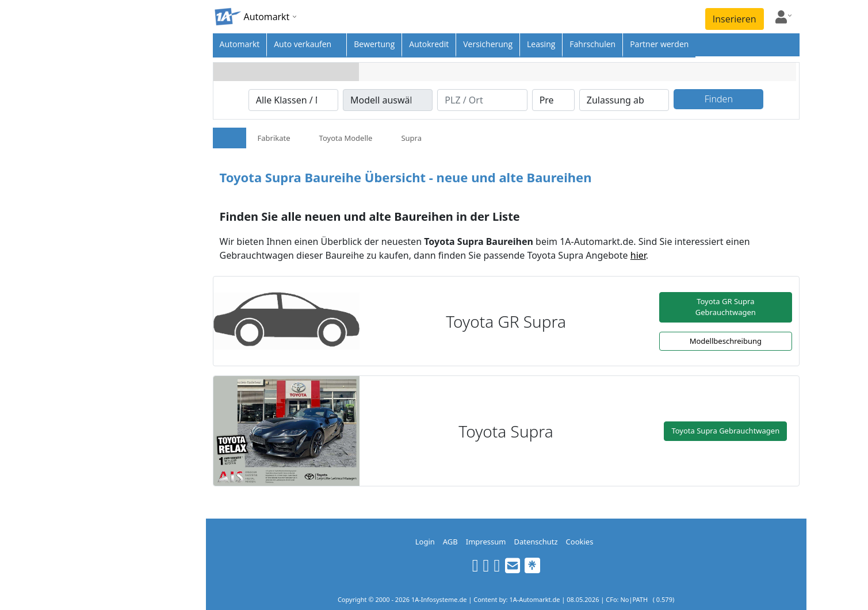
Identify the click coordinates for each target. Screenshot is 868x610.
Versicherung (488, 44)
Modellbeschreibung (726, 341)
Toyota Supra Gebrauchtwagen (725, 431)
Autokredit (429, 44)
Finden (719, 99)
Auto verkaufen (303, 44)
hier (638, 255)
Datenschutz (536, 542)
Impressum (486, 542)
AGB (450, 542)
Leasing (541, 44)
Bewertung (374, 44)
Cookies (580, 542)
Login (425, 542)
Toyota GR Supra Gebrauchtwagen (726, 307)
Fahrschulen (592, 44)
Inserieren (735, 19)
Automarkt (240, 44)
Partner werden (659, 44)
